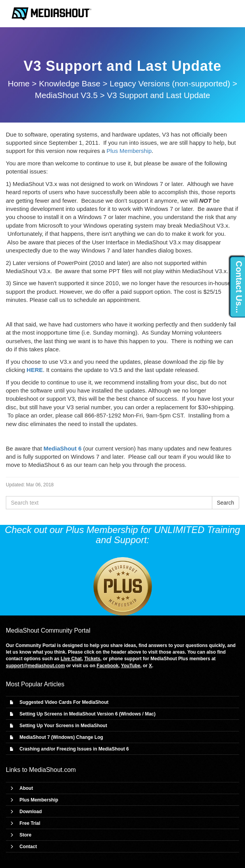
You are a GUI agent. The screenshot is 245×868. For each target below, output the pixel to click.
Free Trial (30, 823)
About (26, 788)
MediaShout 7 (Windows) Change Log (61, 737)
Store (26, 835)
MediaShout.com (53, 770)
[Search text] (109, 503)
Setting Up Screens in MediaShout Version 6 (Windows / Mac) (87, 714)
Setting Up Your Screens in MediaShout (63, 726)
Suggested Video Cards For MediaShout (64, 702)
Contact (28, 847)
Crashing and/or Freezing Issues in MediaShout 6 (74, 749)
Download (31, 812)
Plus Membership (129, 151)
